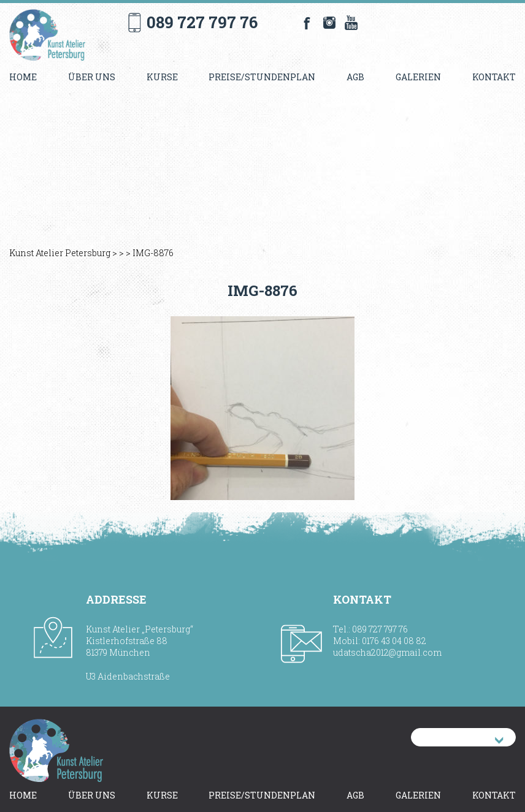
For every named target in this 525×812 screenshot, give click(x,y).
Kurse (162, 77)
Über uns (92, 77)
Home (23, 77)
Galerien (418, 77)
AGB (355, 77)
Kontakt (494, 77)
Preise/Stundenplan (262, 77)
